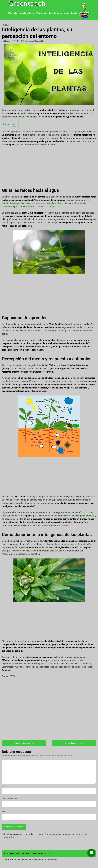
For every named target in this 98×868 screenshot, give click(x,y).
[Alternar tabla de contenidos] (13, 125)
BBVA (12, 676)
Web (4, 811)
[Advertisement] (49, 166)
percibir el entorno (29, 113)
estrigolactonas (62, 381)
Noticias (6, 25)
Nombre (6, 786)
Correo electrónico (10, 799)
